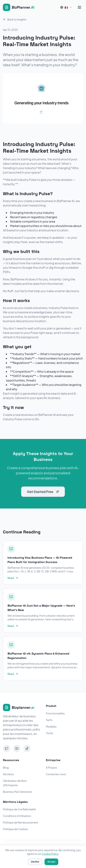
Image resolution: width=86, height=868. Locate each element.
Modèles (51, 727)
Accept (51, 862)
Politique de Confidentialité (19, 809)
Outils (50, 733)
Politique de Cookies (15, 829)
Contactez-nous (56, 774)
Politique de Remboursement (21, 822)
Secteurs (8, 774)
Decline (35, 862)
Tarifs (49, 720)
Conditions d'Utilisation (17, 816)
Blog (6, 768)
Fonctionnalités (55, 713)
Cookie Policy (50, 854)
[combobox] (66, 7)
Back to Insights (15, 19)
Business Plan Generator (18, 792)
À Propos (51, 768)
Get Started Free (43, 492)
